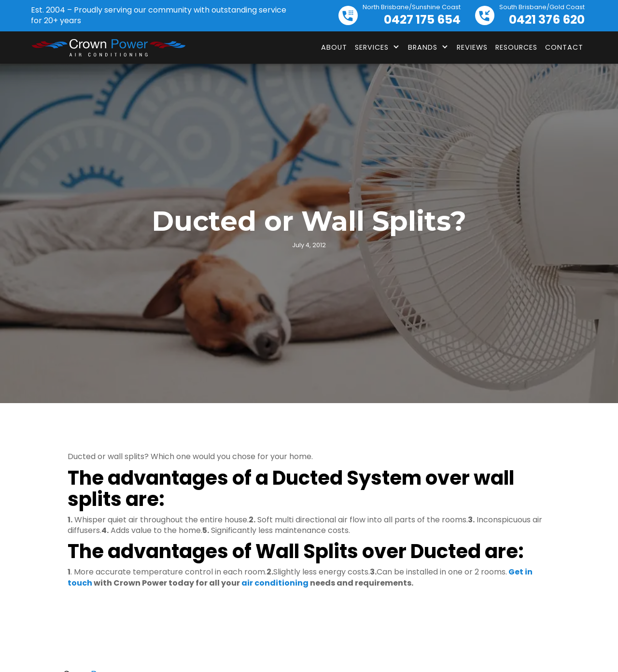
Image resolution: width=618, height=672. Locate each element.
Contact (564, 47)
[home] (108, 48)
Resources (516, 47)
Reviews (472, 47)
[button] (378, 47)
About (334, 47)
